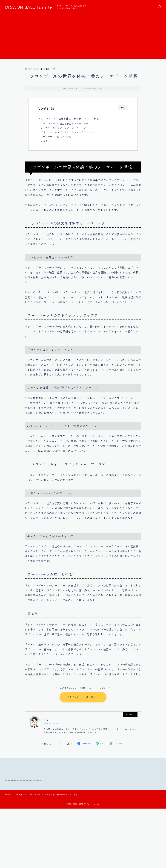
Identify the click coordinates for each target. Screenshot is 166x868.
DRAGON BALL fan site (29, 7)
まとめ (44, 141)
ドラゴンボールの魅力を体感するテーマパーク (66, 123)
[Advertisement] (83, 37)
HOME (8, 815)
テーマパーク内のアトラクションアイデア (63, 128)
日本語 (45, 69)
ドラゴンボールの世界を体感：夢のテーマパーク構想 (69, 118)
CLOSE (123, 108)
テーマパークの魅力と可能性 (56, 136)
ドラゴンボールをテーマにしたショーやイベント (67, 132)
